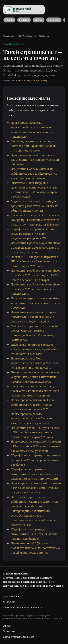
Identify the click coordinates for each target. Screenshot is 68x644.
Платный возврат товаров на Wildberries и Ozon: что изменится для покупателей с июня (34, 502)
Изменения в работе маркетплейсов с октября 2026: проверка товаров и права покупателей (36, 247)
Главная (9, 36)
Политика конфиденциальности (23, 607)
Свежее (9, 20)
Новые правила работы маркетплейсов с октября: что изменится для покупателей (31, 418)
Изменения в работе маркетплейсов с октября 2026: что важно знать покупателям (36, 289)
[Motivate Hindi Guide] (24, 10)
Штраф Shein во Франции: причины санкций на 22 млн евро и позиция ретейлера (35, 460)
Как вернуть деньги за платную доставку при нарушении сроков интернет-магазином (33, 146)
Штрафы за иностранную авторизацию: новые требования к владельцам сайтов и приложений (34, 474)
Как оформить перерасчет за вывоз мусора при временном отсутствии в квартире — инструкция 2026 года (35, 220)
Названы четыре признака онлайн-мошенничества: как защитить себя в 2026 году (35, 303)
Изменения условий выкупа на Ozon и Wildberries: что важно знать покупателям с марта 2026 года (36, 432)
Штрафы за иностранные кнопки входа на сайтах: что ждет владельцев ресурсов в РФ (34, 234)
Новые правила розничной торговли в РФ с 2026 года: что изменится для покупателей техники (36, 488)
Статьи (38, 20)
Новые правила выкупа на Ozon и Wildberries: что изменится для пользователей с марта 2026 (34, 405)
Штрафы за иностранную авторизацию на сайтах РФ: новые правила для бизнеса (34, 534)
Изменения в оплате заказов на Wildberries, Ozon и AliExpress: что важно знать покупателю (34, 173)
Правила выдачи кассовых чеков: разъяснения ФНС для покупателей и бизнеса (35, 160)
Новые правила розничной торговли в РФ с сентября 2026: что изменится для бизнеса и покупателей (36, 446)
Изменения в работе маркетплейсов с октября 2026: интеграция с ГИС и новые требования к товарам (36, 275)
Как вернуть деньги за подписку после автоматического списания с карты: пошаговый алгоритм (35, 391)
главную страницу (35, 80)
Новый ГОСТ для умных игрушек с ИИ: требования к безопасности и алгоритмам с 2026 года (34, 261)
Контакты (9, 631)
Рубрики (24, 20)
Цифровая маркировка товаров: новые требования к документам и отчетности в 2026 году (35, 349)
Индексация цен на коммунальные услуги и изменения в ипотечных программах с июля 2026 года (35, 377)
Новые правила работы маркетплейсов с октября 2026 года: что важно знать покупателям (35, 363)
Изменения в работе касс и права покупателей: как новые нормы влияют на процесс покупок (33, 317)
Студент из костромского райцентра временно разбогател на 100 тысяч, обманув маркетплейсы (36, 206)
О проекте (54, 20)
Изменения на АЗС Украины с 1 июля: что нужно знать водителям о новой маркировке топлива (35, 548)
